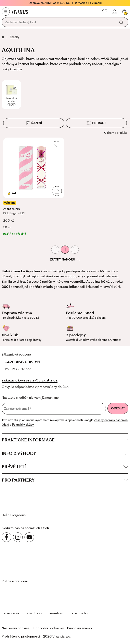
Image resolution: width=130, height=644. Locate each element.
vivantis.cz (12, 613)
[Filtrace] (96, 123)
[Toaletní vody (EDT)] (11, 95)
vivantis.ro (57, 613)
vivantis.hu (80, 613)
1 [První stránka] (65, 250)
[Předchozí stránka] (55, 250)
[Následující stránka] (75, 250)
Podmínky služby (23, 425)
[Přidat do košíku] (57, 191)
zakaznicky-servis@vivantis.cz (30, 380)
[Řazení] (34, 123)
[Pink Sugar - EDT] (34, 187)
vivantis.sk (34, 613)
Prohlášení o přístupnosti (21, 636)
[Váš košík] (124, 12)
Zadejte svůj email (18, 409)
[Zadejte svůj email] (54, 409)
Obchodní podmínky (48, 628)
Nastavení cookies (16, 628)
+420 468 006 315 (23, 362)
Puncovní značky (80, 628)
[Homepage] (20, 12)
